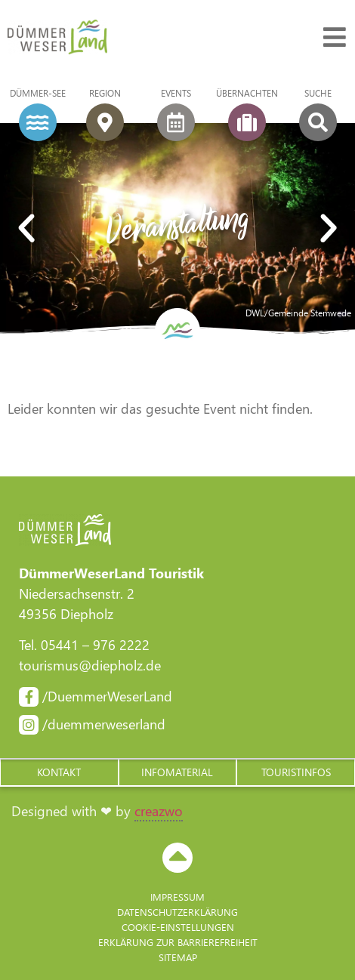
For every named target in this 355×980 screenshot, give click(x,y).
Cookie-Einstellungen (178, 927)
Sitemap (178, 957)
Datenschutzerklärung (177, 912)
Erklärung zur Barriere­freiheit (178, 942)
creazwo (159, 811)
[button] (59, 772)
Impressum (177, 897)
